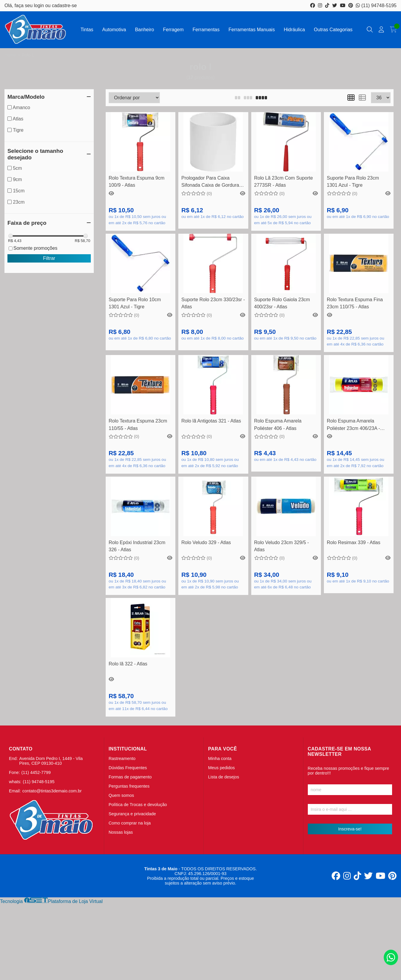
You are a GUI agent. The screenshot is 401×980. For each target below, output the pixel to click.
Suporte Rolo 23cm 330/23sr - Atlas (213, 303)
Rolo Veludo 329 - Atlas (206, 542)
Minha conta (220, 758)
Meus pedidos (221, 768)
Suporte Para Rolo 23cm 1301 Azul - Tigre (353, 182)
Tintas (87, 30)
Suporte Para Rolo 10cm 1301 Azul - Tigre (135, 303)
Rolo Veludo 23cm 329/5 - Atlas (282, 546)
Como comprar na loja (130, 823)
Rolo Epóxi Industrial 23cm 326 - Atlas (137, 546)
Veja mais (213, 405)
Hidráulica (294, 30)
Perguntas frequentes (129, 786)
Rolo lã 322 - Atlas (128, 664)
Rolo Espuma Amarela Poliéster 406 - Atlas (278, 424)
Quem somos (121, 795)
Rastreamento (122, 758)
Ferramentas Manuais (252, 30)
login (40, 6)
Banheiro (144, 30)
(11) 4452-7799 (36, 772)
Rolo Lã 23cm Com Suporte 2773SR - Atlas (284, 182)
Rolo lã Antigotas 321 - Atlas (211, 421)
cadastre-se (64, 6)
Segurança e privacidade (132, 814)
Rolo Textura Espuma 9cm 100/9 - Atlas (136, 182)
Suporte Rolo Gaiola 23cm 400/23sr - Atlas (282, 303)
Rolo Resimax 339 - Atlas (354, 542)
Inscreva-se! (350, 829)
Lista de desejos (224, 777)
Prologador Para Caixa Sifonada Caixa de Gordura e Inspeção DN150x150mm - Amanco (212, 182)
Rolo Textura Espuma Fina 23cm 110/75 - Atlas (355, 303)
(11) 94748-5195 (376, 6)
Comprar (141, 162)
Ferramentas (206, 30)
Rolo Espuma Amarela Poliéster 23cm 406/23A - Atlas (354, 425)
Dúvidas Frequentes (128, 768)
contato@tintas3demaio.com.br (52, 791)
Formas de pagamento (130, 777)
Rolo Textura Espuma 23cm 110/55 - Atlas (138, 424)
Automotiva (114, 30)
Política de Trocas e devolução (138, 805)
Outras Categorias (333, 30)
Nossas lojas (121, 832)
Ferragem (173, 30)
